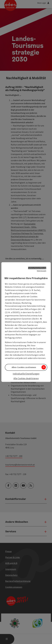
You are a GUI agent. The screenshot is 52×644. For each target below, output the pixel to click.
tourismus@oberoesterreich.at (20, 465)
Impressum (42, 271)
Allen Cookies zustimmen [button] (24, 367)
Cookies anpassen (14, 587)
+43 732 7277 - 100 (14, 456)
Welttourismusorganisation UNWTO (28, 230)
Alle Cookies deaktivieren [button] (26, 379)
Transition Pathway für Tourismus (27, 233)
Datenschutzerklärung (37, 268)
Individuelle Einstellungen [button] (26, 374)
